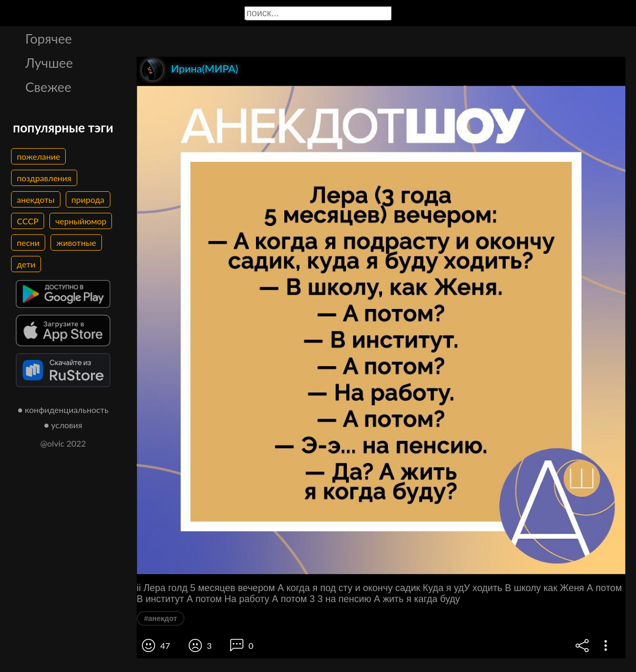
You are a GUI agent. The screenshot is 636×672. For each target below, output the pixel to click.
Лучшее (49, 63)
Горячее (49, 38)
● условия (63, 425)
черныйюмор (81, 221)
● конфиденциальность (63, 410)
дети (26, 264)
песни (28, 242)
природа (88, 199)
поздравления (44, 178)
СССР (28, 221)
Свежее (48, 87)
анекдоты (36, 199)
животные (76, 242)
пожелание (38, 156)
